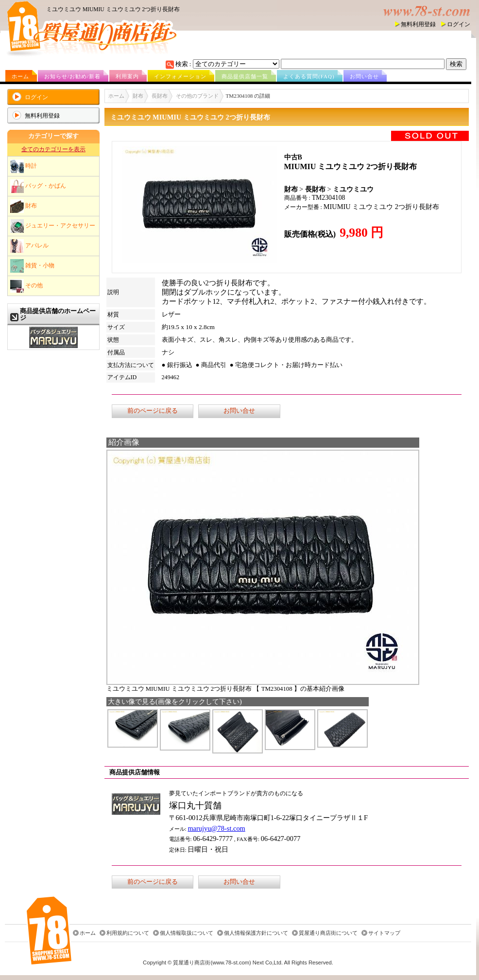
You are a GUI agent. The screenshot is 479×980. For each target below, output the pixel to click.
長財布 (160, 96)
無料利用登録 (418, 24)
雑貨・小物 (32, 266)
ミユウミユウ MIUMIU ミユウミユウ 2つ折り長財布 (113, 9)
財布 (24, 206)
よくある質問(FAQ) (309, 76)
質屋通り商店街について (328, 933)
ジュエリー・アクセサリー (53, 226)
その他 (26, 286)
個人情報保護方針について (256, 933)
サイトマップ (384, 933)
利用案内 (127, 76)
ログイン (459, 24)
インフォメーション (180, 76)
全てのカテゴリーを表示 (53, 149)
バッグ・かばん (38, 186)
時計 (24, 166)
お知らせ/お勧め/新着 (72, 76)
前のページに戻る (153, 411)
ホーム (20, 76)
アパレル (29, 246)
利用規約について (128, 933)
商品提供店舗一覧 (245, 76)
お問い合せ (364, 76)
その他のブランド (197, 96)
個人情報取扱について (187, 933)
